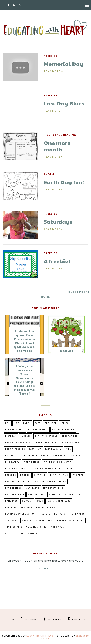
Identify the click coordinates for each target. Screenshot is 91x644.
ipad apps (78, 475)
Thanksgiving (14, 527)
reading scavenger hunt (20, 514)
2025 (38, 423)
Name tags (12, 501)
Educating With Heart (41, 636)
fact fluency (53, 449)
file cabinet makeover (35, 456)
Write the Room (15, 534)
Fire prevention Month (67, 456)
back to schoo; (15, 430)
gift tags (40, 475)
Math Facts (32, 488)
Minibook (55, 495)
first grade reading (60, 135)
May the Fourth (15, 495)
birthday (11, 436)
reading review (46, 508)
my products (72, 495)
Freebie (70, 469)
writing (33, 534)
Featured (11, 456)
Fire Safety (12, 462)
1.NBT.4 (49, 174)
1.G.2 (17, 423)
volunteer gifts (36, 527)
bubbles (26, 436)
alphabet (51, 423)
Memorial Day (36, 495)
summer (27, 521)
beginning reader (63, 430)
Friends (25, 475)
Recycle (45, 514)
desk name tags (70, 443)
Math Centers (13, 488)
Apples (66, 351)
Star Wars (12, 521)
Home (45, 297)
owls (40, 501)
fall (68, 449)
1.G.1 (8, 423)
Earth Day (35, 449)
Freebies (50, 56)
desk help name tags (18, 443)
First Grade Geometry (57, 462)
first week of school (48, 469)
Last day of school (17, 482)
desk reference (15, 449)
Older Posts (79, 292)
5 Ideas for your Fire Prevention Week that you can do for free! (25, 341)
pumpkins (26, 508)
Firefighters (32, 462)
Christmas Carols (46, 436)
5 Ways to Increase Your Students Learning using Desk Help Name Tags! (25, 380)
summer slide (44, 521)
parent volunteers (59, 501)
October (27, 501)
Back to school (38, 430)
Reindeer (60, 514)
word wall (57, 527)
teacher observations (70, 521)
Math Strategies (53, 488)
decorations (70, 436)
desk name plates (45, 443)
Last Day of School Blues (50, 482)
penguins (11, 508)
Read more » (53, 71)
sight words (77, 514)
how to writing (59, 475)
